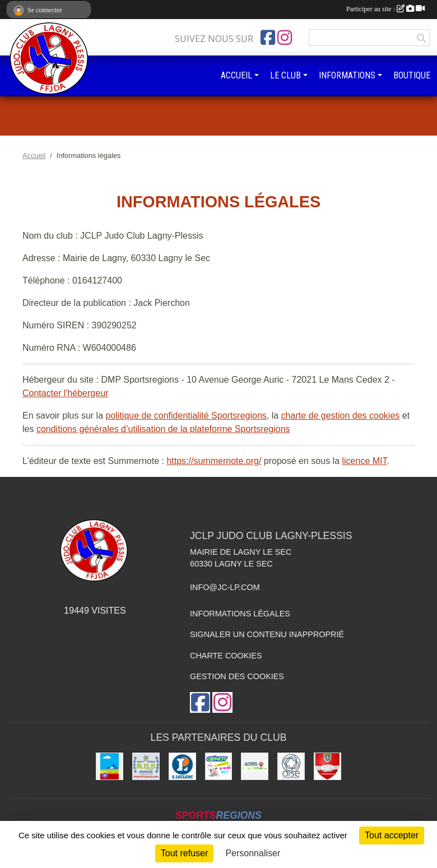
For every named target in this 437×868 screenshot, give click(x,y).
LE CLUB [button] (285, 75)
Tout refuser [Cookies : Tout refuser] (184, 853)
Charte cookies (226, 656)
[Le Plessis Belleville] (255, 766)
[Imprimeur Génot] (219, 766)
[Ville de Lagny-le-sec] (110, 766)
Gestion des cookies (237, 676)
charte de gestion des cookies (341, 416)
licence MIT (364, 461)
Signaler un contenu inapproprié (267, 634)
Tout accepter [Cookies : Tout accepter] (392, 835)
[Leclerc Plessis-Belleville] (182, 766)
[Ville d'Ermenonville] (327, 766)
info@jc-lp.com (225, 587)
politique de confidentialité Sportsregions (186, 416)
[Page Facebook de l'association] (268, 38)
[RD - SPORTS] (146, 766)
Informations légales (240, 614)
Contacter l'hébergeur (65, 393)
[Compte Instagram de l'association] (285, 38)
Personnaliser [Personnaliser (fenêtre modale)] (253, 853)
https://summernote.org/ (214, 461)
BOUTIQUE (412, 75)
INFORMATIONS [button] (347, 75)
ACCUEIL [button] (236, 75)
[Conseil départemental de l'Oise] (291, 766)
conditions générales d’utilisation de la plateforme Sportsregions (163, 429)
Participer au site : (385, 9)
